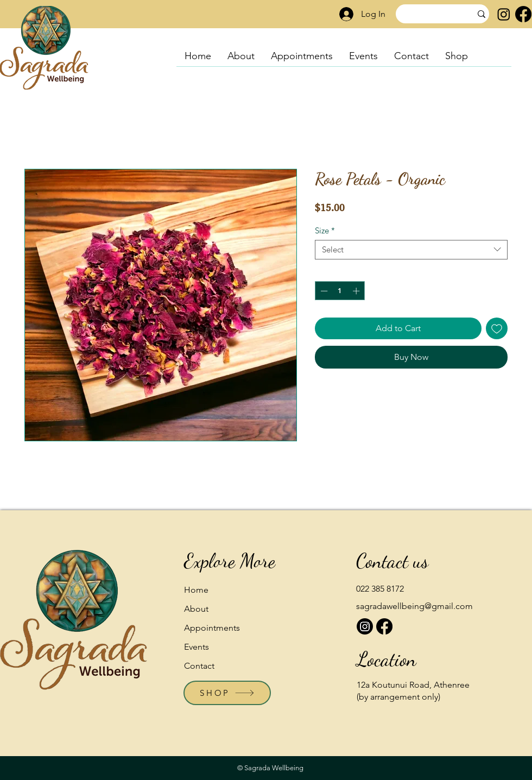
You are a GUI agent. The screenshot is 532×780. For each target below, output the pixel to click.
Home (196, 590)
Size (325, 231)
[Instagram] (504, 14)
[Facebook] (523, 14)
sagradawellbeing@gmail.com (414, 606)
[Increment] (357, 291)
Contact (199, 666)
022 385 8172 (380, 589)
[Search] (425, 14)
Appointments (212, 628)
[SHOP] (227, 693)
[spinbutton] (340, 291)
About (196, 609)
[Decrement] (323, 291)
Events (197, 647)
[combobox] (411, 250)
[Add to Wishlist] (497, 328)
